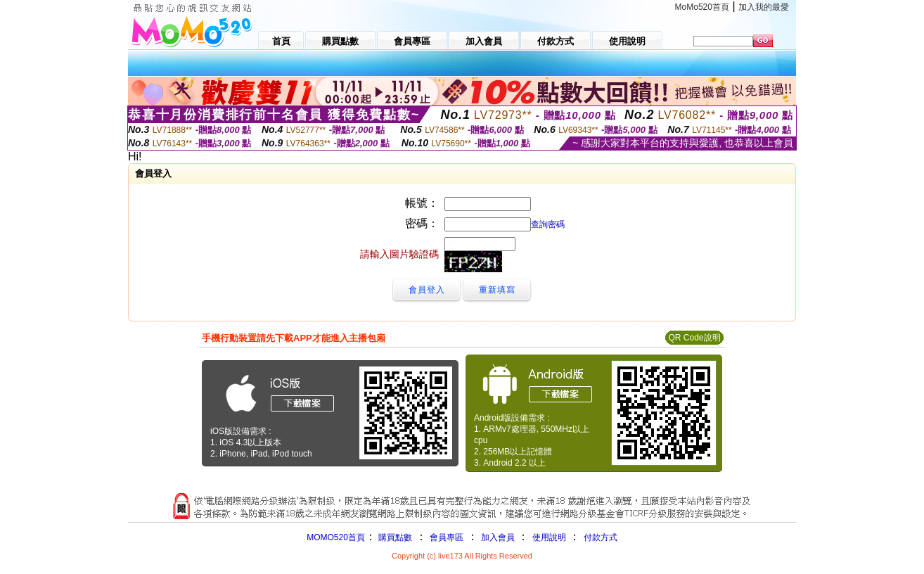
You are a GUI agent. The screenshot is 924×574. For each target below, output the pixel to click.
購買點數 (394, 537)
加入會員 (498, 537)
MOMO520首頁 (336, 537)
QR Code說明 (694, 338)
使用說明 (549, 537)
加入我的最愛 (764, 7)
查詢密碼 (548, 224)
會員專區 (447, 537)
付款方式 (601, 537)
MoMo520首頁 (702, 7)
